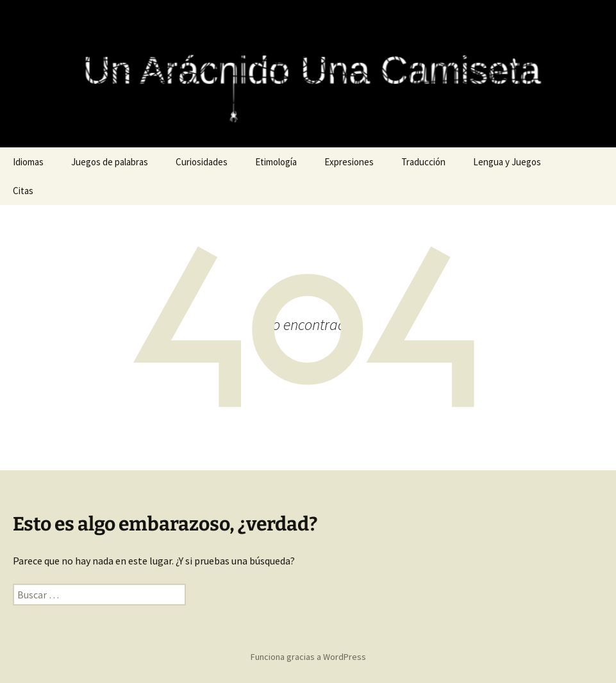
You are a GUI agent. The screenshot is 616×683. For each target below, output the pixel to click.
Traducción (423, 162)
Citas (23, 191)
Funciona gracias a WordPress (308, 657)
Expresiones (349, 162)
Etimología (276, 162)
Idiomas (28, 162)
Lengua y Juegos (507, 162)
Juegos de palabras (110, 162)
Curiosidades (202, 162)
